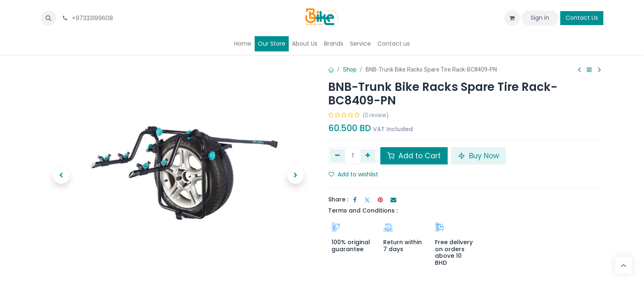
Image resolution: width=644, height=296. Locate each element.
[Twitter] (367, 200)
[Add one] (368, 156)
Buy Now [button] (478, 156)
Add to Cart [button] (414, 156)
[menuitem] (243, 44)
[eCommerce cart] (512, 18)
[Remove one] (337, 156)
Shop (350, 69)
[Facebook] (355, 200)
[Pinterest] (380, 200)
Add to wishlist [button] (353, 174)
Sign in (540, 18)
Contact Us (582, 18)
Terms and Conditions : (363, 210)
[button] (48, 18)
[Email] (393, 200)
